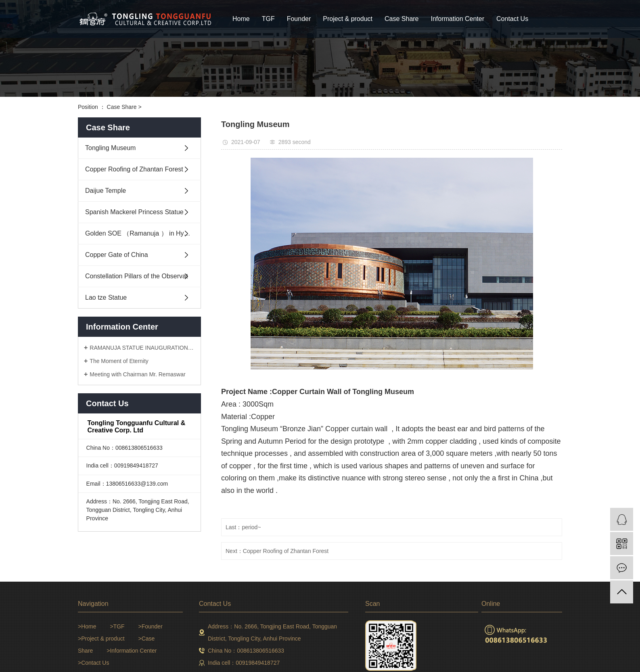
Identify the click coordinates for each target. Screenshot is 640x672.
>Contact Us (93, 663)
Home (241, 19)
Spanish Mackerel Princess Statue (134, 212)
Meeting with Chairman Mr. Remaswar (137, 374)
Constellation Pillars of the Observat (136, 276)
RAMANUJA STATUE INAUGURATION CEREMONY (142, 348)
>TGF (117, 626)
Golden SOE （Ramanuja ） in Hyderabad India (143, 233)
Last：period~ (243, 527)
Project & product (348, 19)
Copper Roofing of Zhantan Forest (134, 169)
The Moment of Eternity (119, 361)
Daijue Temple (106, 191)
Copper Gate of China (117, 255)
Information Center (458, 19)
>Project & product (101, 639)
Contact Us (512, 19)
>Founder (150, 626)
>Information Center (132, 651)
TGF (268, 19)
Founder (299, 19)
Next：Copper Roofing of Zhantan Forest (277, 551)
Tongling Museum (110, 148)
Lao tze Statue (106, 297)
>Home (87, 626)
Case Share (402, 19)
